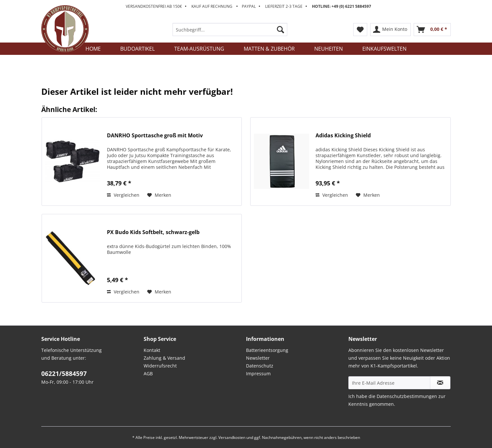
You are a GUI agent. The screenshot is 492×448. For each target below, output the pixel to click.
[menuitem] (230, 33)
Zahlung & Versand (164, 358)
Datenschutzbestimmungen (407, 396)
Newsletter (258, 358)
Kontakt (152, 350)
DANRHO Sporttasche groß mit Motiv (155, 136)
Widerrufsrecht (160, 366)
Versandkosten (232, 437)
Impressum (258, 373)
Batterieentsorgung (267, 350)
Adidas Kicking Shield (343, 136)
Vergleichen (123, 195)
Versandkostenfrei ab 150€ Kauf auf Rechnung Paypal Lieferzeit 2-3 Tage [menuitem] (248, 6)
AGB (148, 373)
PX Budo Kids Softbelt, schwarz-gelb (153, 232)
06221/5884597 (64, 374)
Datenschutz (260, 366)
